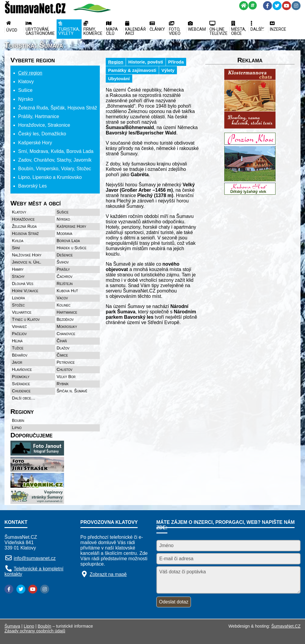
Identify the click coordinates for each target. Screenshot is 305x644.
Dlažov (63, 348)
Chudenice (21, 391)
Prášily (63, 269)
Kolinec (64, 305)
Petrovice (66, 362)
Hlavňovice (22, 369)
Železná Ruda (24, 226)
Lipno (17, 428)
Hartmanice (67, 312)
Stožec (18, 305)
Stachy (18, 276)
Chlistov (64, 369)
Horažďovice (23, 219)
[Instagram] (296, 6)
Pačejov (19, 334)
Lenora (18, 298)
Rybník (63, 384)
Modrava (64, 233)
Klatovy (19, 212)
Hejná (17, 341)
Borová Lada (68, 241)
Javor (17, 362)
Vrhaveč (20, 326)
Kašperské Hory (71, 226)
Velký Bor (66, 377)
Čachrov (64, 276)
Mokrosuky (67, 326)
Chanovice (66, 334)
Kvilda (18, 241)
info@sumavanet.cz (35, 558)
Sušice (63, 212)
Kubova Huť (67, 291)
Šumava (12, 626)
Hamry (18, 269)
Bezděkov (65, 319)
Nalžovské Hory (27, 255)
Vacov (62, 298)
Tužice (18, 348)
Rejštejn (65, 284)
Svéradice (21, 384)
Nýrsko (63, 219)
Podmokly (21, 377)
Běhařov (20, 355)
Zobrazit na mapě (108, 574)
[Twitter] (277, 6)
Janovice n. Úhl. (27, 262)
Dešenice (65, 255)
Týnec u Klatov (26, 319)
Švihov (63, 262)
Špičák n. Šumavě (72, 391)
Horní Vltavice (25, 291)
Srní (16, 248)
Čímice (62, 355)
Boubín (18, 420)
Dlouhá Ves (23, 284)
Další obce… (24, 398)
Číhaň (62, 341)
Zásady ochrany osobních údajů (35, 631)
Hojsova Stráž (25, 233)
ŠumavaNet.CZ (286, 626)
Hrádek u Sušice (71, 248)
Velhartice (22, 312)
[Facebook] (267, 6)
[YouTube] (287, 6)
